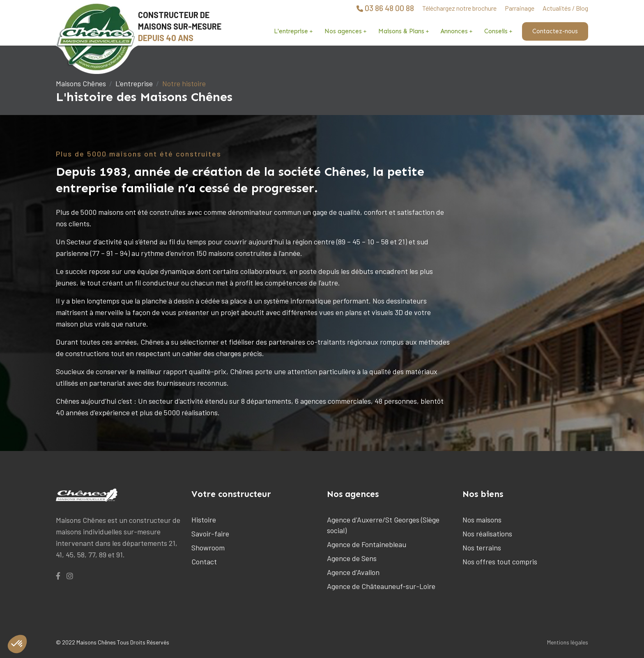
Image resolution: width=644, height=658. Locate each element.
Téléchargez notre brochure (459, 8)
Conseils (496, 31)
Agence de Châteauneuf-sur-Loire (381, 586)
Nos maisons (482, 520)
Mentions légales (568, 642)
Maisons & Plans (401, 31)
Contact (204, 561)
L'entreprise (291, 31)
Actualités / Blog (565, 8)
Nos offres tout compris (500, 561)
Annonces (454, 31)
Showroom (208, 548)
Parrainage (520, 8)
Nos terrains (482, 548)
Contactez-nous (555, 31)
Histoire (204, 520)
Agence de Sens (352, 558)
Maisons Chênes (81, 83)
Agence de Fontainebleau (367, 544)
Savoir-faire (210, 534)
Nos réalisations (487, 534)
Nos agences (343, 31)
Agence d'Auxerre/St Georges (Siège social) (383, 525)
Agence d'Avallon (353, 572)
